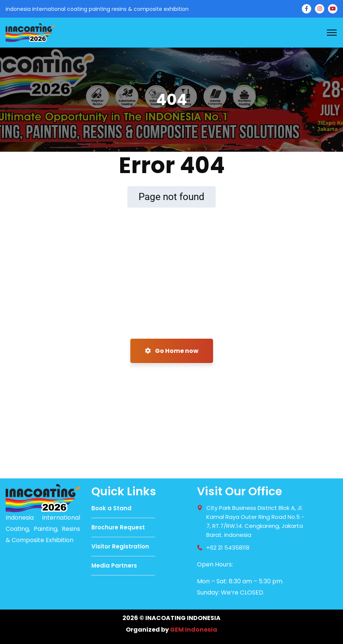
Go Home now (172, 351)
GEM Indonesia (194, 630)
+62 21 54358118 (228, 548)
